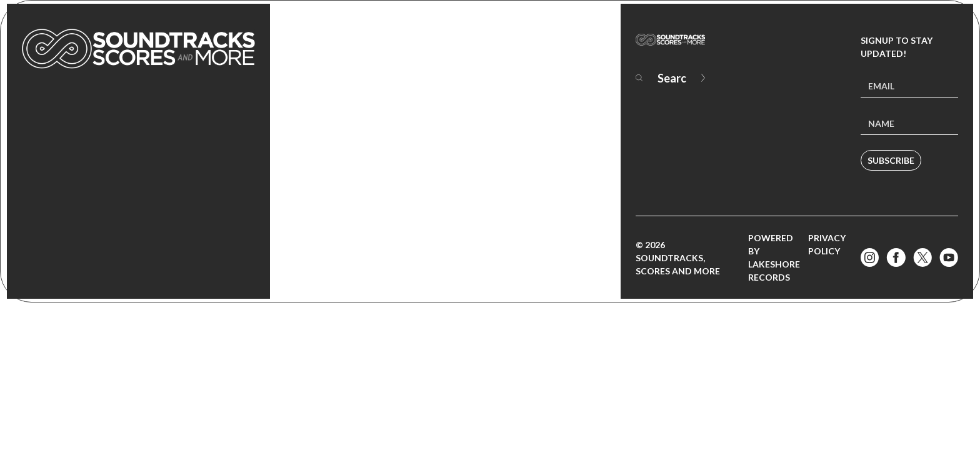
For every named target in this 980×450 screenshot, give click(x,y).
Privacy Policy (827, 244)
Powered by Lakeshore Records (774, 257)
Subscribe (891, 160)
